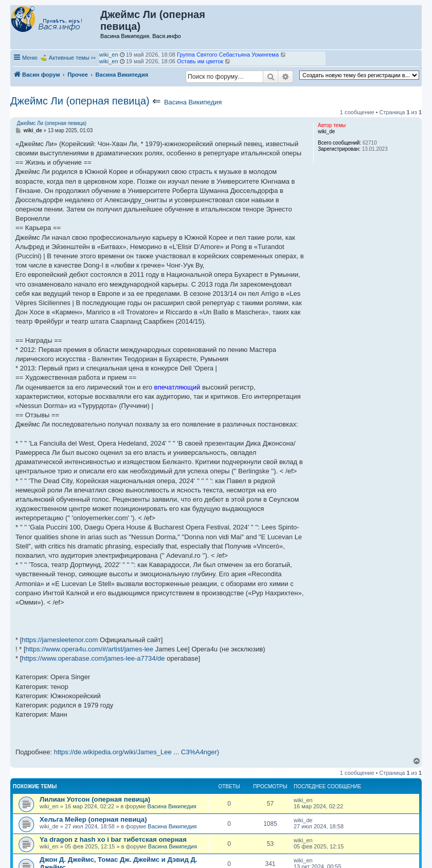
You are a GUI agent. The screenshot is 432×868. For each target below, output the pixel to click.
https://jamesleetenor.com (60, 640)
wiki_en (109, 55)
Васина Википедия (193, 102)
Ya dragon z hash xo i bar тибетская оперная (113, 839)
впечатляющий (177, 387)
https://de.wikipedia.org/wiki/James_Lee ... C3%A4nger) (137, 752)
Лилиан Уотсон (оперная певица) (95, 799)
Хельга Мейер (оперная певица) (93, 819)
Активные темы (69, 58)
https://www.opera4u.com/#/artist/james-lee (90, 649)
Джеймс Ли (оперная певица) (80, 101)
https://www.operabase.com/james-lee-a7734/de (93, 658)
